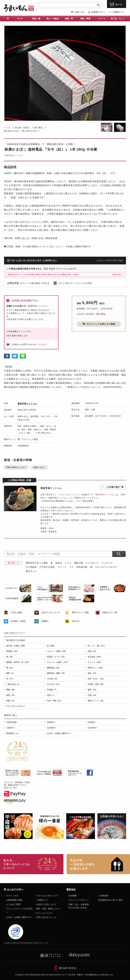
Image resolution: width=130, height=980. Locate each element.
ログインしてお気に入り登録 (99, 324)
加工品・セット (118, 19)
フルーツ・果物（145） (57, 651)
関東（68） (11, 690)
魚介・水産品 (53, 19)
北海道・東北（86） (96, 684)
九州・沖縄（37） (55, 701)
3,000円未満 (11, 722)
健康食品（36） (54, 668)
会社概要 (73, 896)
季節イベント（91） (96, 701)
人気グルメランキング (51, 612)
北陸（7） (51, 695)
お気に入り (79, 12)
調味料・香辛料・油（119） (18, 662)
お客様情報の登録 (14, 900)
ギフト (20, 19)
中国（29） (92, 695)
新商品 (59, 563)
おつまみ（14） (54, 684)
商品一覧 (36, 19)
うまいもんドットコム (69, 495)
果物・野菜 (85, 19)
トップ (7, 128)
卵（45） (10, 657)
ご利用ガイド (118, 12)
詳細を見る (117, 275)
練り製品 (38, 128)
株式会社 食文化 (67, 968)
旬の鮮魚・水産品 (18, 621)
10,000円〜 (52, 728)
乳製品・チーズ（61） (56, 657)
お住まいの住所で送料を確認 (110, 260)
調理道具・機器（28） (56, 673)
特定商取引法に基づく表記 (111, 900)
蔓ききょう (31, 571)
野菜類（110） (13, 651)
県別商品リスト (13, 733)
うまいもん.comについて (47, 896)
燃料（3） (11, 673)
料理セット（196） (96, 668)
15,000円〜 (92, 728)
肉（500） (51, 646)
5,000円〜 (92, 722)
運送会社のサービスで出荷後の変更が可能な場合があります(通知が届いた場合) (43, 275)
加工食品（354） (95, 657)
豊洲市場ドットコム (14, 155)
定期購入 (45, 621)
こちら (57, 246)
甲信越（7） (52, 690)
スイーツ (101, 19)
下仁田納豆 (31, 567)
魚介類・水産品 (22, 128)
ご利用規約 (103, 896)
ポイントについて (44, 913)
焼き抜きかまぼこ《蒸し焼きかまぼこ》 (22, 131)
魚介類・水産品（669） (16, 646)
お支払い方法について (46, 904)
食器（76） (92, 673)
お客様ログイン (98, 12)
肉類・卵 (69, 19)
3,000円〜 (51, 722)
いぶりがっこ (92, 563)
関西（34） (11, 695)
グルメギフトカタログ (106, 567)
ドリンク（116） (95, 662)
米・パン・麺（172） (97, 646)
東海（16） (92, 690)
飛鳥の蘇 (79, 563)
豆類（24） (92, 651)
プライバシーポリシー (79, 900)
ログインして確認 (30, 439)
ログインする (12, 896)
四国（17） (11, 701)
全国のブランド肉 (110, 612)
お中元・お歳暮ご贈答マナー (59, 733)
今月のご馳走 (16, 612)
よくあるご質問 (13, 904)
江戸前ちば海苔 (47, 567)
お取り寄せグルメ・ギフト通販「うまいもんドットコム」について (32, 864)
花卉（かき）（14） (96, 679)
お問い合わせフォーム (46, 917)
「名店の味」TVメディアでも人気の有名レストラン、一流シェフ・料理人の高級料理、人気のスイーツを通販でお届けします (98, 864)
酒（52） (10, 668)
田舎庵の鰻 (82, 567)
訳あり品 (75, 621)
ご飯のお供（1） (13, 684)
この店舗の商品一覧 (114, 487)
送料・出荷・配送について (48, 909)
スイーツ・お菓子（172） (58, 662)
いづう (68, 563)
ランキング (107, 563)
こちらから (42, 344)
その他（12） (53, 679)
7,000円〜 (10, 728)
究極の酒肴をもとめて (16, 467)
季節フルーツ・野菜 (80, 612)
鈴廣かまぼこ (39, 467)
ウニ (71, 567)
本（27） (10, 679)
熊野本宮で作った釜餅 (37, 563)
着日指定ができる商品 (16, 640)
